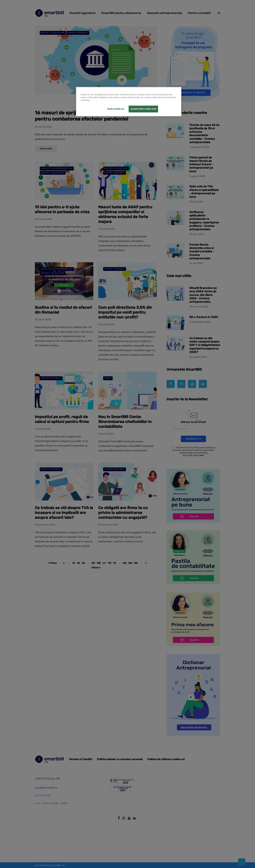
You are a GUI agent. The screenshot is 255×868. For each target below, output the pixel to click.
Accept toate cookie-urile (143, 109)
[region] (129, 102)
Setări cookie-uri (116, 109)
